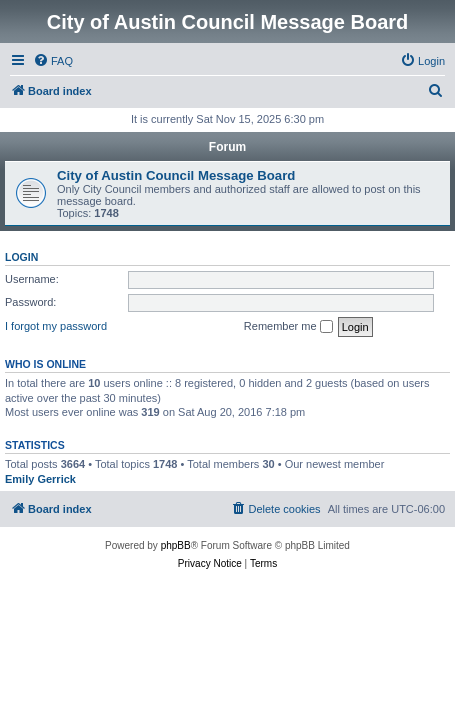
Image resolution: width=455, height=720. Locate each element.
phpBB (176, 545)
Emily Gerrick (40, 479)
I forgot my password (56, 326)
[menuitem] (53, 61)
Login (21, 257)
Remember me (288, 327)
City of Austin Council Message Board (176, 175)
